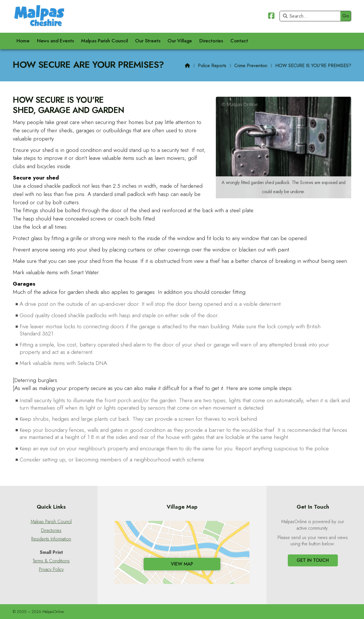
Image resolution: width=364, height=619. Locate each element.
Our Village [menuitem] (180, 41)
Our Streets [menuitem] (148, 41)
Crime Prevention (251, 66)
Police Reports (212, 66)
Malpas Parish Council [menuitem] (105, 41)
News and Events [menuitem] (55, 41)
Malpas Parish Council (51, 522)
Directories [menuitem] (211, 41)
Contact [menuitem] (239, 41)
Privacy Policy (51, 570)
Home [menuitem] (23, 41)
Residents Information (51, 539)
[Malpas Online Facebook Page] (271, 17)
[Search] (312, 16)
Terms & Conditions (51, 561)
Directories (51, 531)
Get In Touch (313, 560)
